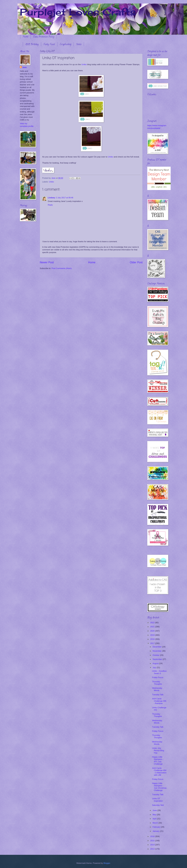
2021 (153, 627)
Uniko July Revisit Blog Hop (158, 751)
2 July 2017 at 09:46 (65, 198)
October (156, 655)
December (157, 647)
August (156, 663)
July (155, 668)
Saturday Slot (158, 805)
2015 (153, 841)
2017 (153, 643)
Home (25, 37)
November (157, 651)
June (155, 810)
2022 (153, 623)
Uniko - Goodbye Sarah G (159, 672)
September (158, 659)
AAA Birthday (32, 45)
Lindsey (51, 198)
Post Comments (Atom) (62, 268)
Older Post (136, 262)
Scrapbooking (66, 45)
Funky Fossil (49, 45)
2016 (153, 836)
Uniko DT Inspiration (157, 800)
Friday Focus (158, 677)
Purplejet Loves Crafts (78, 12)
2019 (153, 635)
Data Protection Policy (44, 37)
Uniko (79, 45)
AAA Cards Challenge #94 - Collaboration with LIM (159, 772)
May (155, 815)
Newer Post (47, 262)
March (156, 823)
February (157, 827)
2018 (153, 639)
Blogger (107, 863)
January (156, 831)
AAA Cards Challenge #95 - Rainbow (159, 701)
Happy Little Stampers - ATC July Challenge (158, 760)
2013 (153, 849)
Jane (24, 67)
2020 (153, 631)
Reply (50, 205)
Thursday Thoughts (157, 683)
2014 (153, 845)
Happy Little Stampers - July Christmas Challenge (159, 787)
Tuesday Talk (158, 695)
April (155, 819)
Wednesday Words (157, 689)
